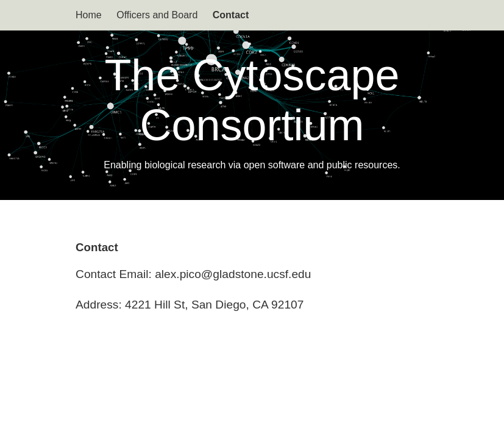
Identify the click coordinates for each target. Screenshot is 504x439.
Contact (231, 15)
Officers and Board (157, 15)
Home (89, 15)
